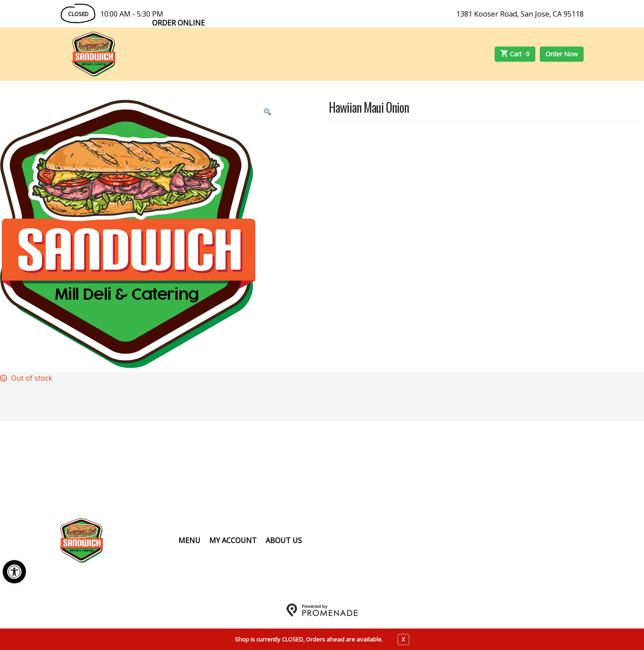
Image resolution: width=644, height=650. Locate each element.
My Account (233, 540)
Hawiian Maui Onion (369, 108)
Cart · (515, 54)
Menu (189, 540)
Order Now (562, 54)
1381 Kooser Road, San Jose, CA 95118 (520, 14)
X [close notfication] (403, 639)
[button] (14, 572)
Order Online (178, 23)
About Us (284, 540)
